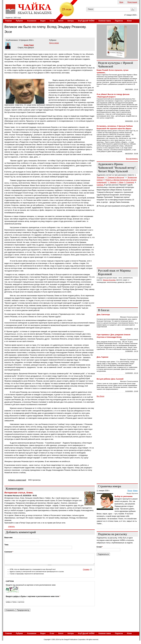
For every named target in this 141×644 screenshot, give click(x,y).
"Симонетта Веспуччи (115, 177)
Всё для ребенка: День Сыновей (110, 379)
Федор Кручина (132, 493)
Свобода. (100, 185)
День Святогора (103, 315)
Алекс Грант (29, 45)
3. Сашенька (129, 182)
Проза (130, 491)
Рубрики (19, 21)
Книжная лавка (105, 21)
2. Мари (120, 182)
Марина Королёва (109, 280)
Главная (8, 21)
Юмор (135, 491)
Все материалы (132, 159)
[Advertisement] (117, 249)
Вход (121, 2)
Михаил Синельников (129, 317)
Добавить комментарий (17, 480)
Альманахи (32, 21)
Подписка (119, 21)
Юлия (129, 21)
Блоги (61, 21)
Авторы (71, 21)
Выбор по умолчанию (124, 496)
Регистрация (132, 2)
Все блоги (100, 396)
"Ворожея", (101, 177)
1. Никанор (112, 182)
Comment (9, 552)
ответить (11, 527)
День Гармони (103, 357)
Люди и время (54, 43)
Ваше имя (8, 538)
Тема (6, 545)
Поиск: (91, 9)
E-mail (100, 547)
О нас (52, 21)
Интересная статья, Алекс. (19, 493)
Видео (43, 21)
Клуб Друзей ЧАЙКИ (86, 21)
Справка (86, 572)
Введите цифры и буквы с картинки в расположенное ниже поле (33, 598)
